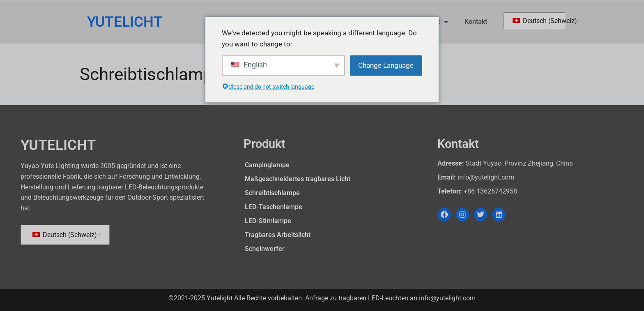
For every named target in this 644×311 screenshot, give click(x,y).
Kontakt (476, 22)
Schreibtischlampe (272, 193)
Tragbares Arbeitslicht (278, 235)
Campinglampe (267, 165)
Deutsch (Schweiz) (535, 21)
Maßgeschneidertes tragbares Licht (298, 179)
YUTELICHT (125, 22)
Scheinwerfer (265, 249)
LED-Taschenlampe (274, 207)
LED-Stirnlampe (268, 221)
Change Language (386, 65)
